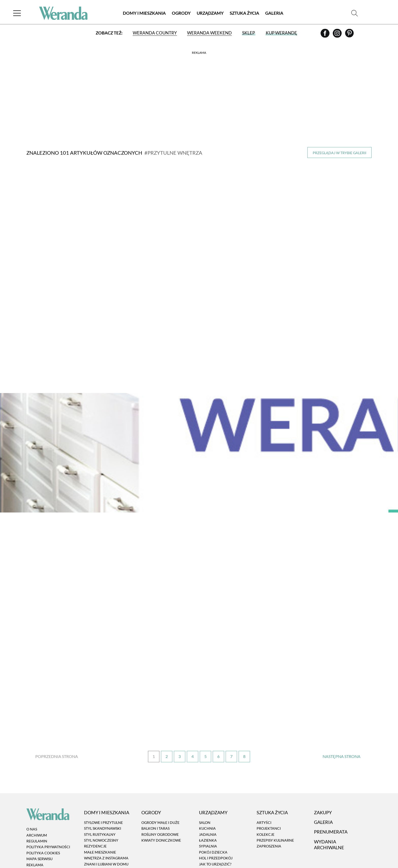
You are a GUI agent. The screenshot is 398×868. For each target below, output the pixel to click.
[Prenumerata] (357, 849)
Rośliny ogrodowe (160, 787)
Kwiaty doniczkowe (161, 793)
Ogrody (181, 14)
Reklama (35, 818)
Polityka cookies (43, 806)
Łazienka (208, 793)
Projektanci (269, 782)
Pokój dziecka (213, 805)
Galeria (274, 14)
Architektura (98, 829)
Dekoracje (210, 823)
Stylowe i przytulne (103, 776)
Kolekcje (266, 787)
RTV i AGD (208, 835)
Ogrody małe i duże (160, 776)
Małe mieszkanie (100, 805)
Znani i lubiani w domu (106, 817)
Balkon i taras (155, 782)
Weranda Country (155, 34)
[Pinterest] (349, 36)
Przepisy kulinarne (275, 793)
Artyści (264, 776)
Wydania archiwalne (329, 798)
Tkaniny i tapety (215, 841)
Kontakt (35, 824)
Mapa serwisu (39, 812)
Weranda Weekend (209, 34)
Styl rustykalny (100, 787)
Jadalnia (208, 787)
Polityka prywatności (48, 800)
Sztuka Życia (244, 14)
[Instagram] (338, 36)
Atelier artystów (101, 823)
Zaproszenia (269, 799)
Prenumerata (331, 785)
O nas (32, 782)
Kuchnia (207, 782)
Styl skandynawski (103, 782)
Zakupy (323, 766)
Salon (205, 776)
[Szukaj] (354, 14)
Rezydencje (95, 799)
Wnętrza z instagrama (106, 811)
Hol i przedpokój (216, 811)
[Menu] (19, 14)
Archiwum (37, 788)
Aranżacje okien (215, 829)
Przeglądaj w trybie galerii (339, 153)
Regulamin (37, 794)
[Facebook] (325, 36)
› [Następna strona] (341, 710)
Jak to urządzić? (215, 817)
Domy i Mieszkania (144, 14)
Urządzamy (210, 14)
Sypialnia (208, 799)
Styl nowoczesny (101, 793)
